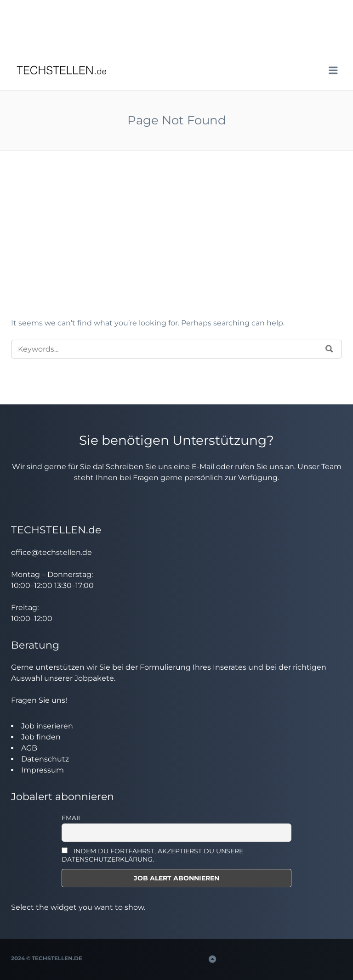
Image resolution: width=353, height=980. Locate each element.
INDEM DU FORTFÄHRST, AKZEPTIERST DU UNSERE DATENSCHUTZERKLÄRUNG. (152, 855)
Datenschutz (45, 759)
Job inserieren (47, 726)
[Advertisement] (176, 249)
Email (72, 818)
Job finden (41, 737)
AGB (29, 748)
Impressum (43, 770)
